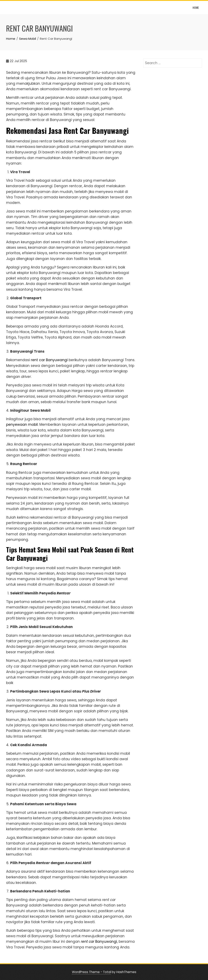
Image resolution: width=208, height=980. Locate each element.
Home (196, 7)
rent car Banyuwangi (49, 360)
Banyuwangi (99, 942)
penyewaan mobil (22, 425)
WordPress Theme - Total (91, 972)
